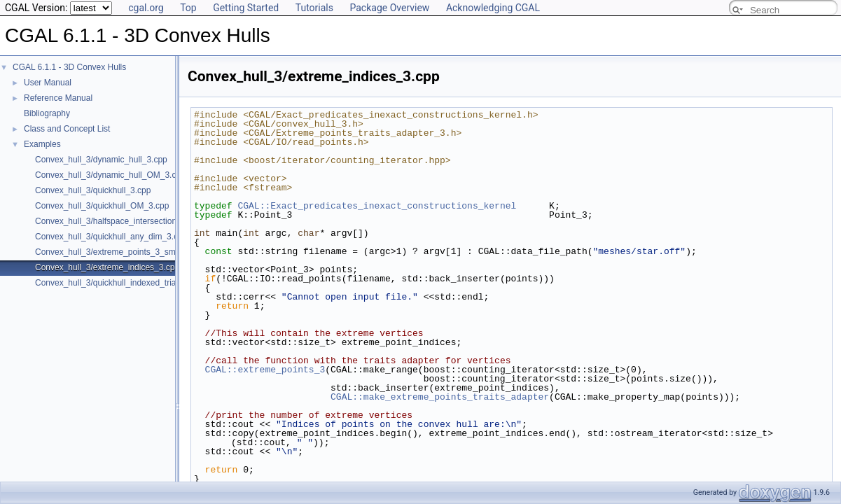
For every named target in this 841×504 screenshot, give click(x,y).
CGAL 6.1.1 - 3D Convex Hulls (69, 67)
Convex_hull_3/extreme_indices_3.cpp (107, 267)
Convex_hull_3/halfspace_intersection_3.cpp (118, 221)
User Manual (48, 83)
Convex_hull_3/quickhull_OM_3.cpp (102, 206)
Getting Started (246, 8)
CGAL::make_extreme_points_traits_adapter (440, 397)
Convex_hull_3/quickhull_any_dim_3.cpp (111, 237)
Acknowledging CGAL (493, 8)
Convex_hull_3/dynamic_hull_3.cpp (101, 160)
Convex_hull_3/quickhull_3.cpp (93, 190)
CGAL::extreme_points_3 (265, 370)
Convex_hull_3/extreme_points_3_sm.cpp (113, 252)
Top (188, 8)
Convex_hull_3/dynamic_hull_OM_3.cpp (110, 175)
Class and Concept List (67, 129)
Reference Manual (58, 98)
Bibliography (47, 113)
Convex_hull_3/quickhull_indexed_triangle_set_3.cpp (134, 283)
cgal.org (146, 8)
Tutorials (314, 8)
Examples (42, 144)
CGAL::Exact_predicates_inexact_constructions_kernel (377, 206)
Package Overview (389, 8)
